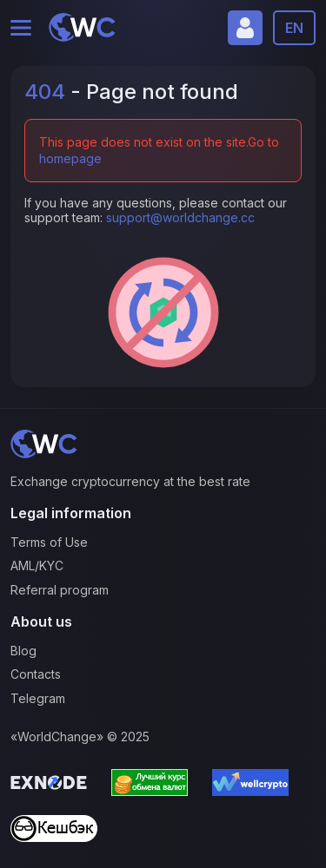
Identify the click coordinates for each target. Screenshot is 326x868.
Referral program (60, 590)
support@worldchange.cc (180, 217)
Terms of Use (49, 542)
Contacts (36, 674)
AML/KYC (37, 566)
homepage (70, 158)
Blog (23, 651)
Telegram (38, 698)
